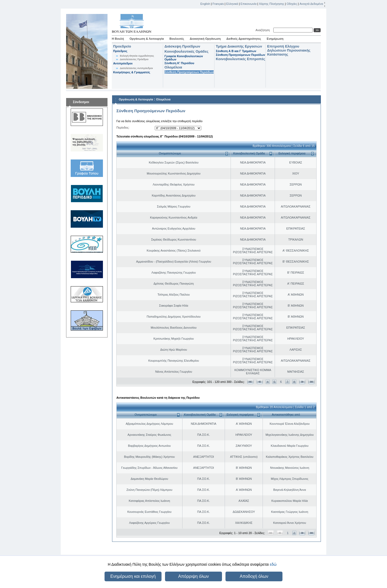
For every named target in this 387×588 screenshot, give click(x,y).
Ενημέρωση (275, 39)
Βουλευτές (177, 39)
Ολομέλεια (173, 67)
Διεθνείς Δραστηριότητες (244, 39)
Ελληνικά (232, 4)
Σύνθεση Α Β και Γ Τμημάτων (236, 51)
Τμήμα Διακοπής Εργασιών (239, 46)
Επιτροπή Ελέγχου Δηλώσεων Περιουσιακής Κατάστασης (289, 50)
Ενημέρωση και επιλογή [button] (133, 576)
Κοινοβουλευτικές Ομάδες (187, 51)
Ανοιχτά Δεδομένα (311, 4)
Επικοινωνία (249, 4)
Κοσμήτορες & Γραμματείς (132, 72)
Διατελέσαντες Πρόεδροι (134, 59)
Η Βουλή (118, 39)
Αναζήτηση (264, 30)
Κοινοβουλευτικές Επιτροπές (240, 59)
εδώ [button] (273, 564)
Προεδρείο (122, 46)
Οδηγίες (292, 4)
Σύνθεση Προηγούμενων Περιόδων (189, 72)
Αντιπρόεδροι (123, 63)
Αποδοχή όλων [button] (254, 576)
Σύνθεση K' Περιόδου (179, 63)
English (205, 4)
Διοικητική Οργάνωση (205, 39)
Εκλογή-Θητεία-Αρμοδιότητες (137, 56)
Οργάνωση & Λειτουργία (147, 39)
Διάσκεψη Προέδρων (182, 46)
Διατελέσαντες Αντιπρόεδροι (136, 68)
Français (218, 4)
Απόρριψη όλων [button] (193, 576)
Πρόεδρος (120, 51)
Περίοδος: (123, 128)
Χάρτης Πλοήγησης (272, 4)
